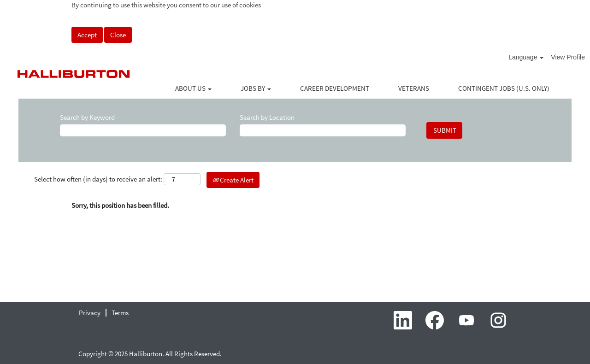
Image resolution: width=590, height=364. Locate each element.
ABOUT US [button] (193, 88)
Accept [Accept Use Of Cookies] (87, 35)
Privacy (90, 313)
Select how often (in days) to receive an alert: (98, 179)
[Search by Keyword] (143, 130)
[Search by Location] (323, 130)
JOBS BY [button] (256, 88)
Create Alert (233, 180)
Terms (120, 313)
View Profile (568, 57)
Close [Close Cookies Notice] (118, 35)
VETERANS (414, 88)
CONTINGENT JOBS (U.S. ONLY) (504, 88)
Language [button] (526, 57)
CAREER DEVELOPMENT (335, 88)
